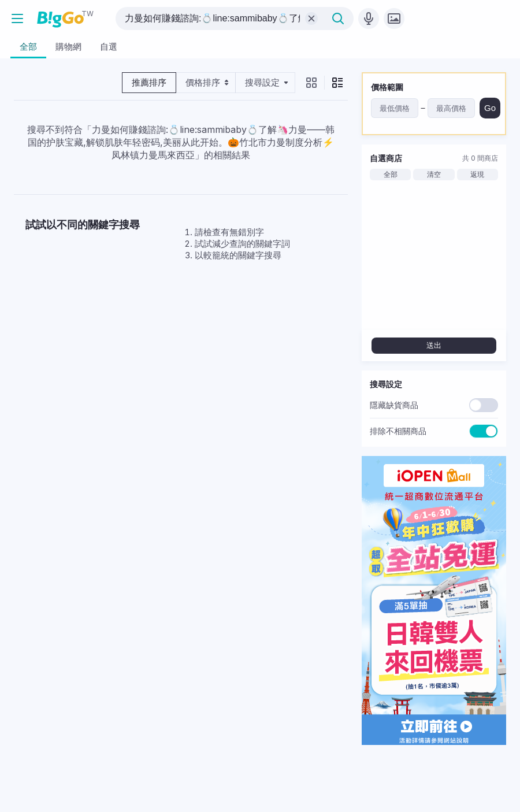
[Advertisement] (181, 365)
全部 (391, 175)
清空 (434, 175)
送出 (434, 345)
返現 (477, 175)
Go (490, 108)
